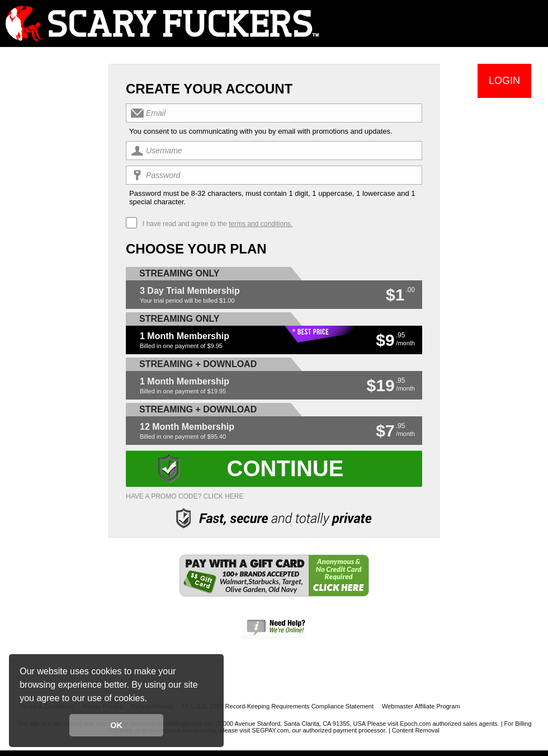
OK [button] (116, 725)
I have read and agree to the (218, 224)
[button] (151, 699)
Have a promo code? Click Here (185, 496)
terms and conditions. (261, 224)
